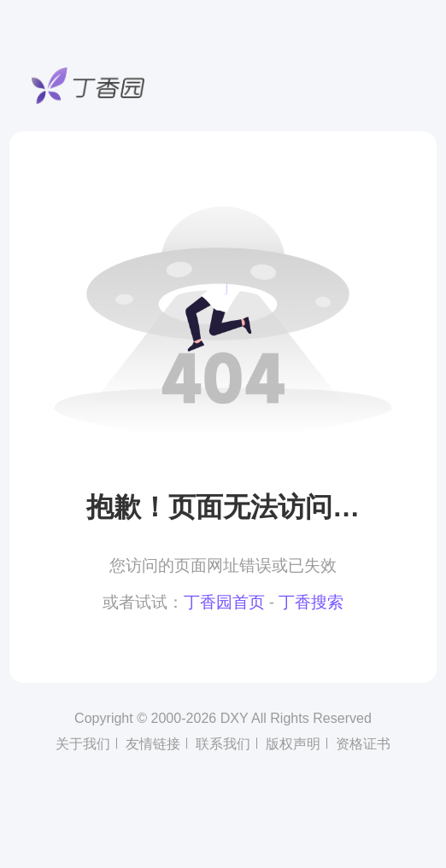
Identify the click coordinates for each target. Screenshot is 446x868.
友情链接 (153, 743)
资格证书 (363, 743)
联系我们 (223, 743)
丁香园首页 (224, 602)
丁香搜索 (311, 602)
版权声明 (293, 743)
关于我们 (83, 743)
